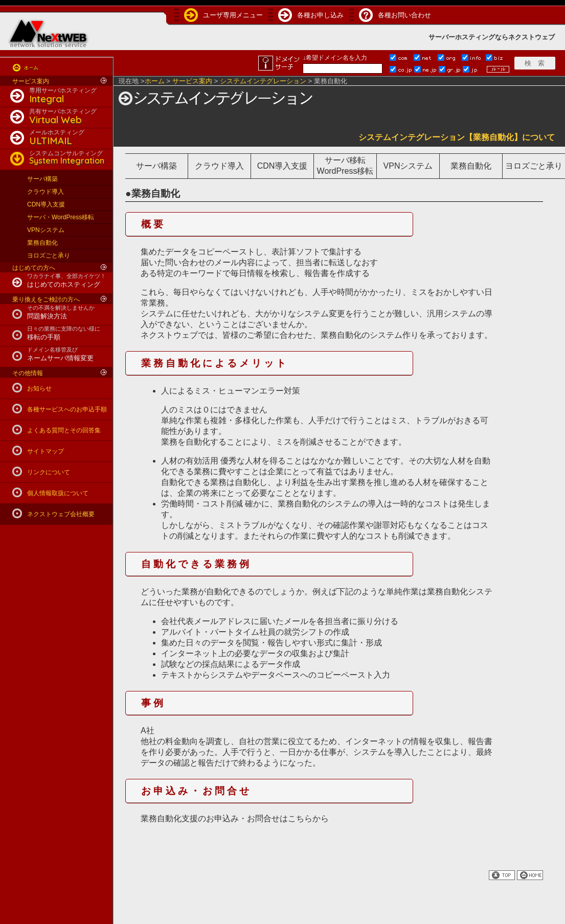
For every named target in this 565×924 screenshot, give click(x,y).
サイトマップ (46, 451)
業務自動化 (42, 243)
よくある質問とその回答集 (64, 430)
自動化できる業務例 (196, 564)
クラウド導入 (46, 192)
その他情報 (28, 373)
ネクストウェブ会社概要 (61, 514)
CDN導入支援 (46, 204)
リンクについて (49, 472)
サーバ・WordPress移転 (61, 217)
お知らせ (39, 388)
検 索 (535, 63)
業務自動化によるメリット (215, 363)
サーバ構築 (42, 179)
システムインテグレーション (263, 81)
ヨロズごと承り (49, 256)
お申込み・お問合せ (196, 791)
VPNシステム (46, 230)
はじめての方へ (34, 268)
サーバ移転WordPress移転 (345, 166)
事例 (153, 703)
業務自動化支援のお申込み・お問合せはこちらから (235, 818)
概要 (153, 224)
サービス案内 (31, 81)
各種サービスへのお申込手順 (67, 409)
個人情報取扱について (58, 493)
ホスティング (475, 37)
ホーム (155, 81)
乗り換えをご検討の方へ (46, 299)
